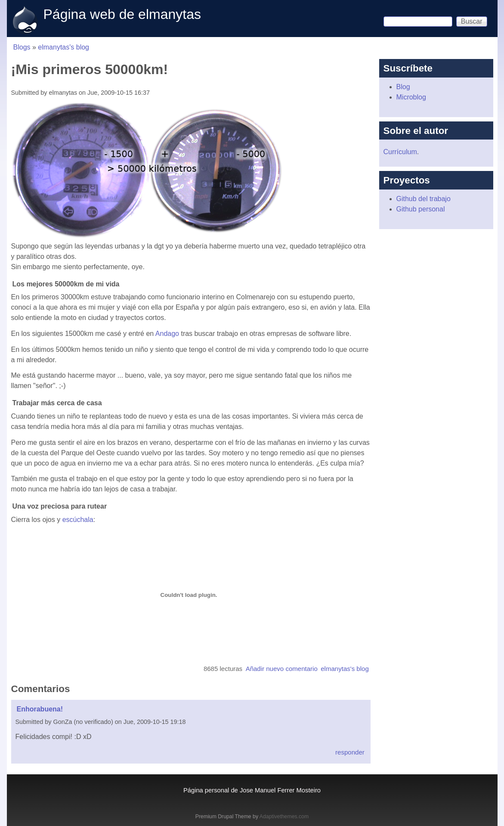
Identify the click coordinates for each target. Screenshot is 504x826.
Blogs (22, 47)
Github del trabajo (424, 199)
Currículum (400, 152)
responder (350, 752)
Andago (167, 334)
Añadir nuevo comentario (282, 669)
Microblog (411, 97)
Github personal (421, 209)
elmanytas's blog (63, 47)
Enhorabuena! (40, 709)
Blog (403, 87)
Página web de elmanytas (122, 14)
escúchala (78, 520)
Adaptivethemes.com (284, 817)
